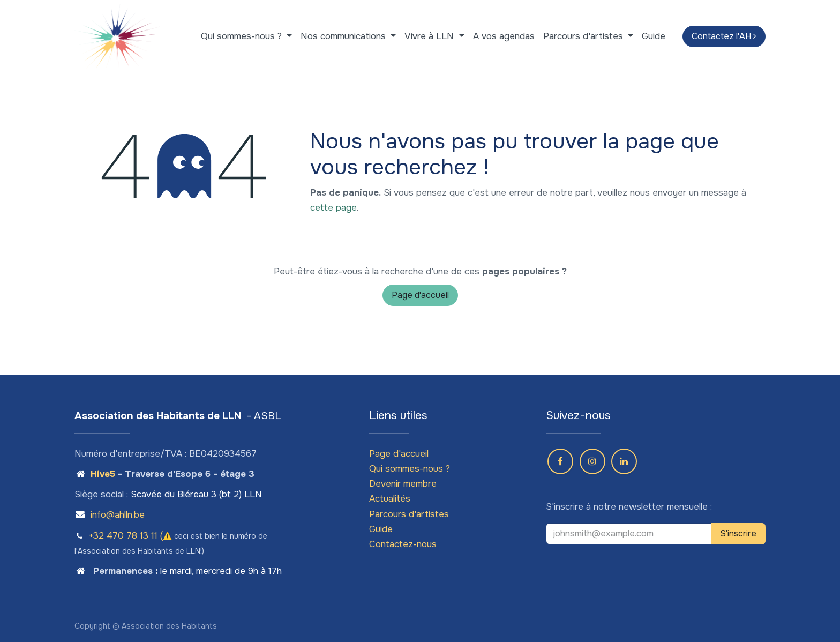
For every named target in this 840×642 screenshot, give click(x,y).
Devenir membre (403, 484)
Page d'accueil (420, 295)
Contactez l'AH (724, 36)
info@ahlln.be (118, 515)
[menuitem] (246, 36)
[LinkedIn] (624, 461)
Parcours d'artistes (409, 514)
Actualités (390, 499)
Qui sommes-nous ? (410, 469)
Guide (381, 529)
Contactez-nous (403, 544)
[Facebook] (560, 461)
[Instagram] (592, 461)
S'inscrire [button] (738, 533)
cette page (333, 208)
